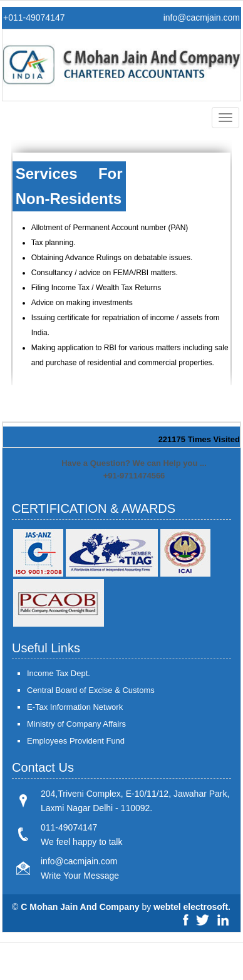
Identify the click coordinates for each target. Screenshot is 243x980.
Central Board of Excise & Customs (91, 690)
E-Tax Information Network (75, 707)
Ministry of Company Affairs (76, 724)
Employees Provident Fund (76, 741)
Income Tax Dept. (59, 673)
